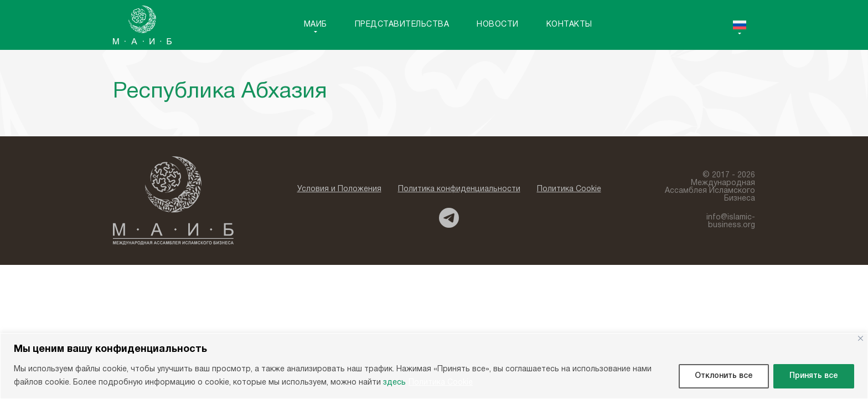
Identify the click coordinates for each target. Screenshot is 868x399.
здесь (394, 383)
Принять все (814, 376)
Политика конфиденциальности (459, 189)
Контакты (569, 25)
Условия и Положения (339, 189)
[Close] (861, 338)
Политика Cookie (441, 383)
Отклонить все (724, 376)
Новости (498, 25)
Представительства (402, 25)
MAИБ (316, 25)
